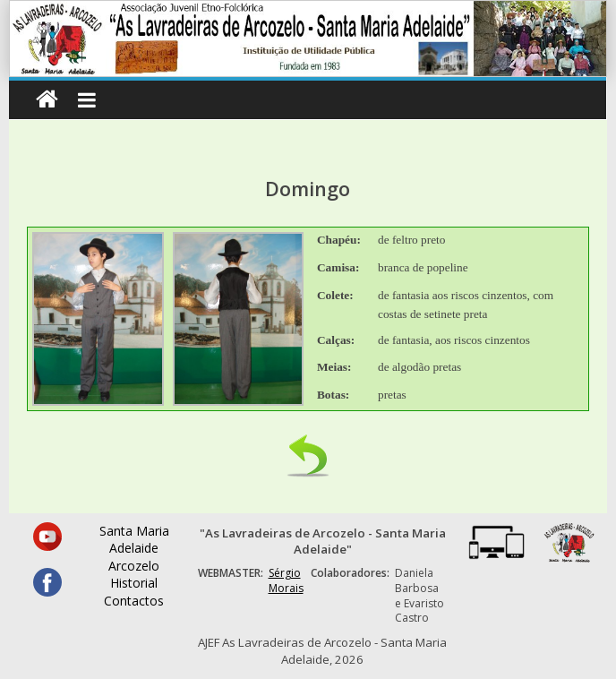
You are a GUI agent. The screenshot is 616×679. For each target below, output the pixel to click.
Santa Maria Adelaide (134, 540)
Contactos (134, 601)
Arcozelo (134, 566)
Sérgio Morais (286, 580)
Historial (134, 583)
